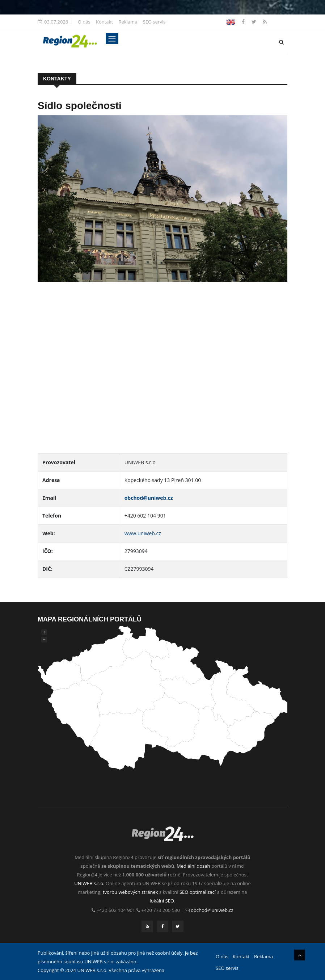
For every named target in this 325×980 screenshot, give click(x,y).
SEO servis (154, 22)
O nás (84, 22)
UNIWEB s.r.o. (89, 883)
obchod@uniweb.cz (149, 498)
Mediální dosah (193, 866)
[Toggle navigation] (112, 38)
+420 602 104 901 (116, 910)
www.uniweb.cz (143, 533)
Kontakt (104, 22)
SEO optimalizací (198, 892)
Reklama (128, 22)
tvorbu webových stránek (130, 892)
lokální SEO (162, 901)
